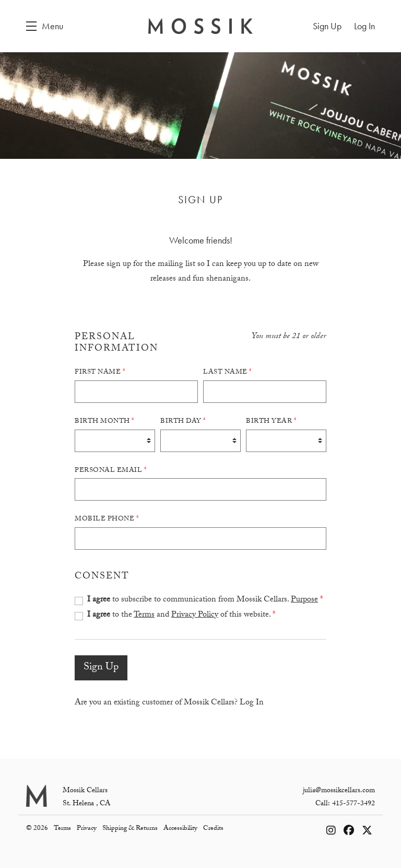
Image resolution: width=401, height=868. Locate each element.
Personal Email (110, 471)
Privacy (87, 829)
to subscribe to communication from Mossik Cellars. (205, 600)
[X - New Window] (367, 832)
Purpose (304, 600)
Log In (252, 703)
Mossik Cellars (200, 26)
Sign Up (101, 668)
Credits (213, 829)
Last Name (227, 373)
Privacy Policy (195, 615)
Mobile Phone (107, 519)
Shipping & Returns (131, 829)
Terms (144, 615)
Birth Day (183, 422)
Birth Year (271, 422)
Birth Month (104, 422)
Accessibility (181, 829)
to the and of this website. (181, 615)
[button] (45, 26)
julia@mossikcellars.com (339, 791)
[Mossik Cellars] (37, 796)
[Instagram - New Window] (332, 832)
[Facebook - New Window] (350, 832)
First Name (100, 373)
